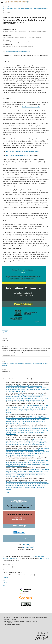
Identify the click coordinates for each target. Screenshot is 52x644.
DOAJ (4, 586)
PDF (6, 332)
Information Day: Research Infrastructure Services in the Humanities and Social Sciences (27, 406)
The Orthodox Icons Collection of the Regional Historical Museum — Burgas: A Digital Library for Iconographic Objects (27, 483)
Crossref (5, 578)
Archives (10, 7)
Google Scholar (44, 558)
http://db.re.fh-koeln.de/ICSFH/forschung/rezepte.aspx (22, 152)
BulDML (5, 583)
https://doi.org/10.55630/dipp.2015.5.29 (18, 51)
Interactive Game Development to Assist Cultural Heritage (25, 440)
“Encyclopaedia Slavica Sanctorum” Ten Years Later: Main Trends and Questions (26, 396)
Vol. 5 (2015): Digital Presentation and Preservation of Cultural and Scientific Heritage (25, 9)
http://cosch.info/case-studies (31, 107)
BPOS (4, 580)
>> (11, 492)
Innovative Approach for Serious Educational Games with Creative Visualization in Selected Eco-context (28, 470)
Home (4, 7)
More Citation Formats (9, 355)
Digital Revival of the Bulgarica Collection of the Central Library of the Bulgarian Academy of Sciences (28, 450)
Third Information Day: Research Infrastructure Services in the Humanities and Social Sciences (28, 417)
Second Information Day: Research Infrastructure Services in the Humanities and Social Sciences (25, 428)
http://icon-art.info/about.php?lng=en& (17, 156)
